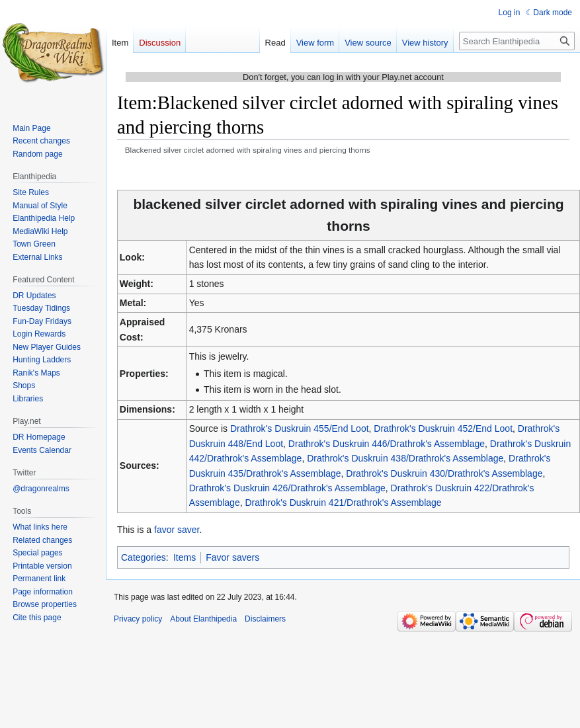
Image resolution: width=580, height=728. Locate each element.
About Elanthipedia (203, 619)
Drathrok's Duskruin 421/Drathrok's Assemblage (343, 503)
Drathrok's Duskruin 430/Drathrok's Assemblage (444, 473)
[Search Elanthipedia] (517, 41)
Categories (144, 557)
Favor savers (232, 557)
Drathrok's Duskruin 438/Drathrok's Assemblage (405, 458)
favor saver (177, 530)
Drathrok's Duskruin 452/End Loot (443, 428)
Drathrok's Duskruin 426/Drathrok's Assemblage (287, 488)
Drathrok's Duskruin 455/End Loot (300, 428)
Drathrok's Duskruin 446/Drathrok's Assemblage (387, 444)
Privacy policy (138, 619)
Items (185, 557)
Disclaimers (265, 619)
